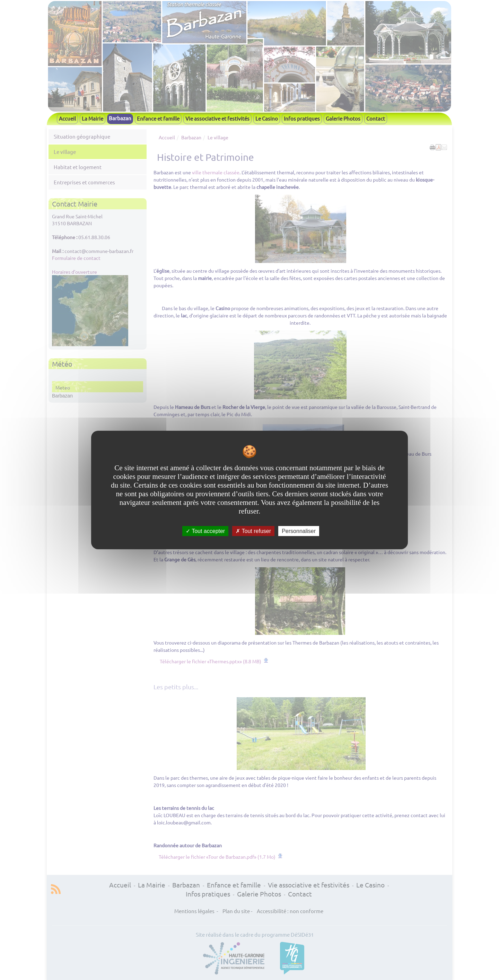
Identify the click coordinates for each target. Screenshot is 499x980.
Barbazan (120, 118)
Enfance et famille (158, 118)
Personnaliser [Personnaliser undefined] (299, 531)
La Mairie (93, 118)
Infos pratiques (302, 118)
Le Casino (267, 118)
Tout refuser (253, 531)
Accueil (67, 118)
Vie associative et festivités (217, 118)
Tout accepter (205, 531)
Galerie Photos (343, 118)
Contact (376, 118)
